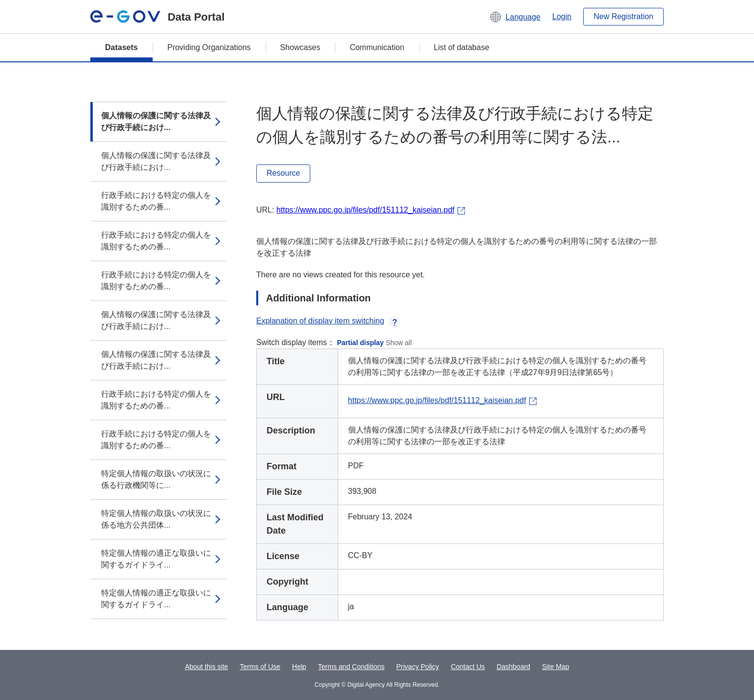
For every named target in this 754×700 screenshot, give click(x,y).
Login (562, 16)
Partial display (361, 343)
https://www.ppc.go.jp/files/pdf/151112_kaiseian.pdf (365, 210)
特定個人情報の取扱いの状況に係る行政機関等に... (156, 479)
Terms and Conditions (351, 667)
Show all (399, 343)
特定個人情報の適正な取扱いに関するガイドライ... (156, 559)
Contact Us (468, 667)
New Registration (623, 16)
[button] (515, 17)
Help (299, 667)
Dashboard (514, 667)
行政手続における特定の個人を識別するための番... (156, 201)
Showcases (300, 47)
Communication (377, 47)
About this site (207, 667)
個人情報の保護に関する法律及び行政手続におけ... (156, 121)
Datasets (121, 47)
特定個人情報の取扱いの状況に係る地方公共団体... (156, 519)
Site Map (555, 667)
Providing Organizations (209, 47)
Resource (283, 173)
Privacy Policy (417, 667)
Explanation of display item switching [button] (328, 321)
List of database (462, 47)
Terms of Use (260, 667)
